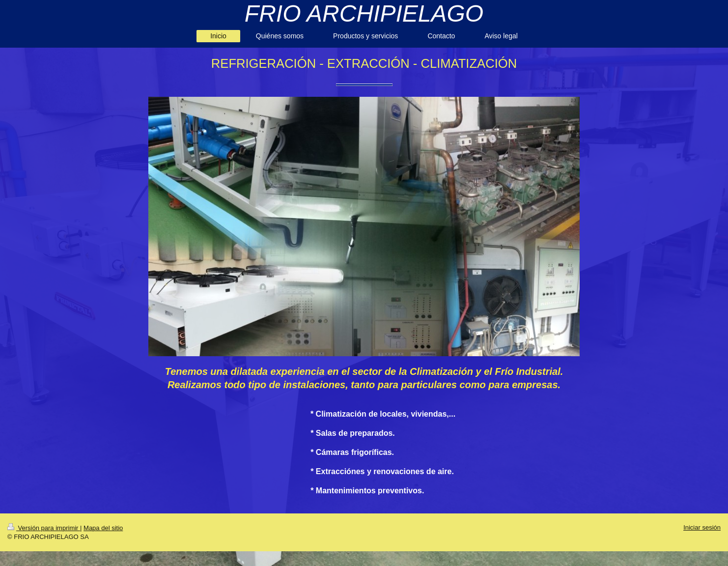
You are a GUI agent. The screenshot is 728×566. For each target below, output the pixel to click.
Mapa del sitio (103, 528)
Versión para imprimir (44, 528)
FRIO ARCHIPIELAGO (364, 14)
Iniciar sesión (702, 527)
